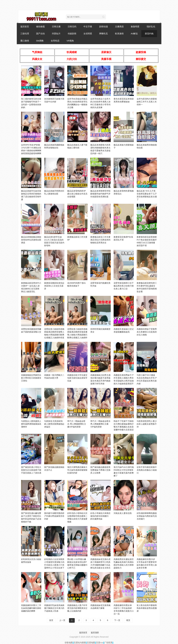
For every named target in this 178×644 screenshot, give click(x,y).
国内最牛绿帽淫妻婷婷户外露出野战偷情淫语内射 (54, 516)
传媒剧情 (72, 34)
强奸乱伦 (151, 27)
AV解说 (134, 34)
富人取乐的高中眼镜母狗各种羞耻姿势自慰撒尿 (147, 608)
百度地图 (91, 643)
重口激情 (25, 41)
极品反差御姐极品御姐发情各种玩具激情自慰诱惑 (31, 240)
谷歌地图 (69, 643)
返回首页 (25, 27)
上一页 (62, 620)
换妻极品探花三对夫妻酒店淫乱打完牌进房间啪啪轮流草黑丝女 (100, 240)
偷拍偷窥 (40, 27)
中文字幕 (88, 27)
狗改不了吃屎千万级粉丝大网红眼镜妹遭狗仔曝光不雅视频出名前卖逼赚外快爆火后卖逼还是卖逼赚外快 (124, 427)
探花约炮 (149, 34)
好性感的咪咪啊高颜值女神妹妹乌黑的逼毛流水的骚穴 (147, 516)
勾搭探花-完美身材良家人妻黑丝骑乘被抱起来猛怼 (54, 424)
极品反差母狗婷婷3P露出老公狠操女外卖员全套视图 (77, 194)
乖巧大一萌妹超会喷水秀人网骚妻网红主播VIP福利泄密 (100, 424)
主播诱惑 (119, 27)
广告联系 (108, 643)
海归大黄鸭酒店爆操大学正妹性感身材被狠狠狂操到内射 (77, 470)
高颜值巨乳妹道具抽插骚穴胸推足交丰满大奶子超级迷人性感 (54, 608)
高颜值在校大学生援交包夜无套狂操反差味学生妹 (77, 378)
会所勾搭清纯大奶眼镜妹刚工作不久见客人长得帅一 (147, 102)
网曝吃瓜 (104, 34)
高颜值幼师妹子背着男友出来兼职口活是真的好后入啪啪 (147, 332)
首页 (51, 620)
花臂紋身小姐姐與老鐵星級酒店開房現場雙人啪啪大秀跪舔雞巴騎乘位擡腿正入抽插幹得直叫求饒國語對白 (54, 335)
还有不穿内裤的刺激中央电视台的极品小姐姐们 (147, 470)
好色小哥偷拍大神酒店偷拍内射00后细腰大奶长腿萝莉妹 (100, 516)
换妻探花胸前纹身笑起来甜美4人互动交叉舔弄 (54, 286)
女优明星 (88, 34)
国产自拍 (40, 34)
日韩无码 (72, 27)
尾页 (128, 620)
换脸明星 (135, 27)
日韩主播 (56, 27)
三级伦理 (25, 34)
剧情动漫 (104, 27)
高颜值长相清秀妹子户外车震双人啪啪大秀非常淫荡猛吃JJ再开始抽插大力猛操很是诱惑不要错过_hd (124, 381)
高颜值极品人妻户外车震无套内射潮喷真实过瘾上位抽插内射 (77, 608)
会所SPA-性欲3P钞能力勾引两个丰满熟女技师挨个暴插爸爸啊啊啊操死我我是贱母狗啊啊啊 (31, 151)
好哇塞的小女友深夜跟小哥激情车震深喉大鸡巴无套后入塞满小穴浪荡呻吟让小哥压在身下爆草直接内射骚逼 (54, 565)
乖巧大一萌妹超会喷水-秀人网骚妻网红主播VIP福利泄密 (77, 424)
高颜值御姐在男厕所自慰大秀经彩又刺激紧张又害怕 (31, 378)
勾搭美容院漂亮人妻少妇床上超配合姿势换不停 (147, 424)
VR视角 (70, 41)
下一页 (117, 620)
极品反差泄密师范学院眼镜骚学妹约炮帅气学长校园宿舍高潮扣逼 (100, 194)
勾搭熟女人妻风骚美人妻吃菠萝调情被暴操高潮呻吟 (31, 424)
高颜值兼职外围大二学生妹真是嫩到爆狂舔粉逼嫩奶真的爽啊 (31, 608)
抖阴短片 (56, 34)
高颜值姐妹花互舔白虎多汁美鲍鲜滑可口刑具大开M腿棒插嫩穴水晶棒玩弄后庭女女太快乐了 (100, 565)
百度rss (100, 643)
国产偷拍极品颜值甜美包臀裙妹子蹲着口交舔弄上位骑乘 (100, 470)
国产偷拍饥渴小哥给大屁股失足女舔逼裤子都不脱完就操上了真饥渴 (31, 470)
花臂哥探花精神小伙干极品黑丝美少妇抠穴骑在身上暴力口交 (124, 286)
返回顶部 (95, 633)
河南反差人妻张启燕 (123, 513)
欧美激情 (119, 34)
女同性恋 (55, 41)
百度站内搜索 (80, 643)
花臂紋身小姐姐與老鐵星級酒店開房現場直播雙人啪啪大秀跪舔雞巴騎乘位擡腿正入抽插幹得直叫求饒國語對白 (77, 335)
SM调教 (40, 41)
